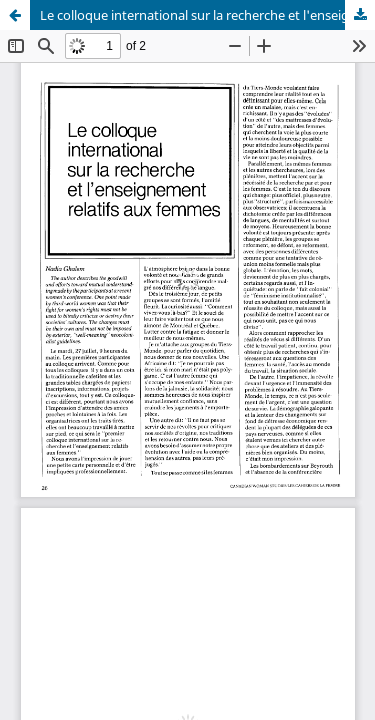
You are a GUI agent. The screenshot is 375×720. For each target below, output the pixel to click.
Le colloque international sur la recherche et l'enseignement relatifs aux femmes (207, 15)
